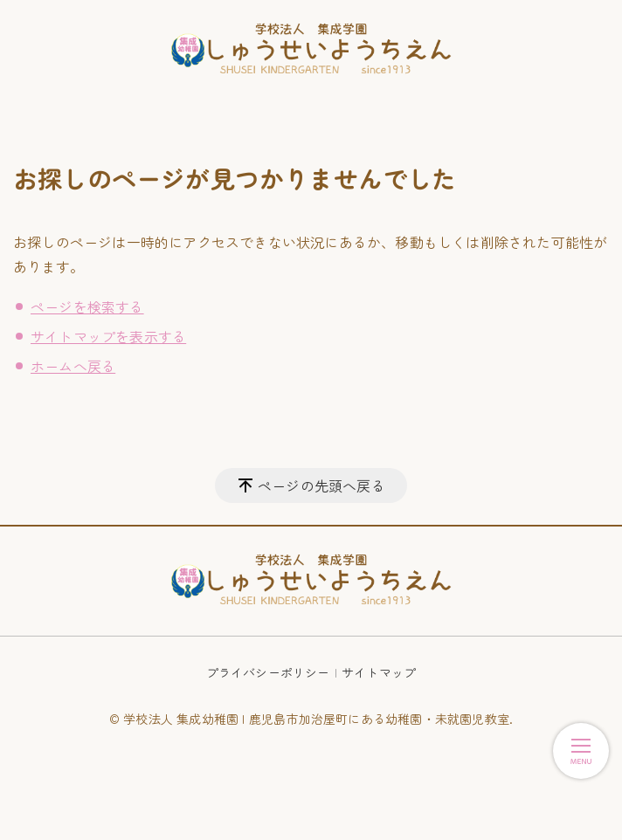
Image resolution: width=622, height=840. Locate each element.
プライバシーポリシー (268, 672)
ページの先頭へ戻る (321, 485)
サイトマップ (379, 672)
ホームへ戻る (73, 366)
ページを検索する (87, 306)
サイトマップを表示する (108, 336)
